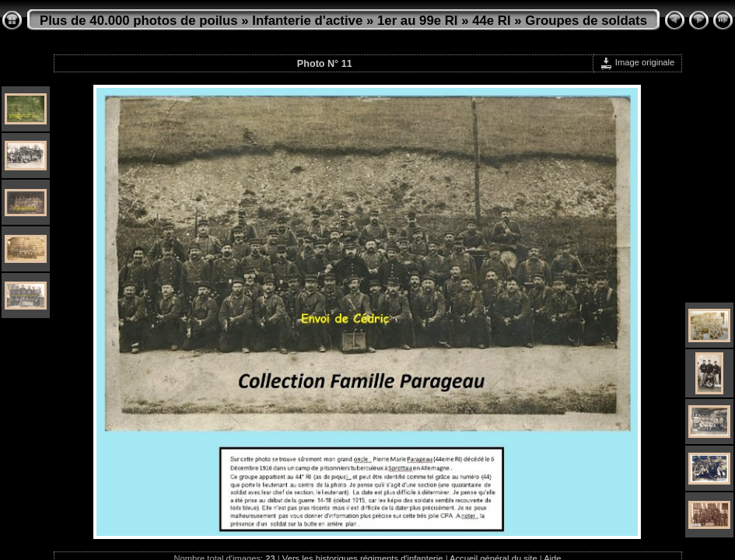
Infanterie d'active (307, 21)
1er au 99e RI (418, 21)
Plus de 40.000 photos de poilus (139, 21)
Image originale (637, 62)
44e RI (491, 21)
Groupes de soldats (586, 21)
